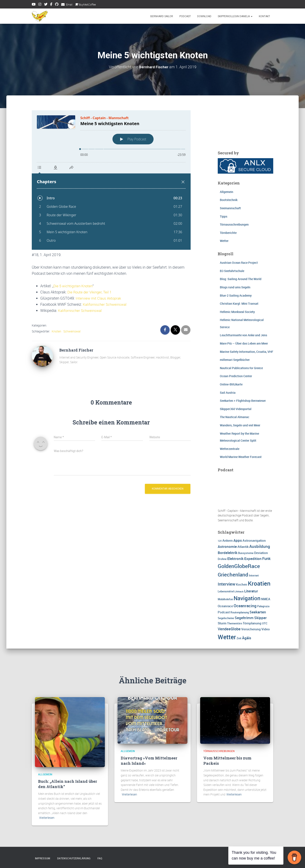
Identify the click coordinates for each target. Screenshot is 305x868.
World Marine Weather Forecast (241, 457)
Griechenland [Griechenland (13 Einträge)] (233, 574)
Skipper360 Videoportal (236, 409)
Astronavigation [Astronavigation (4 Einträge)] (254, 540)
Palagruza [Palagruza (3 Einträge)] (263, 606)
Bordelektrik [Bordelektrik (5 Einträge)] (228, 552)
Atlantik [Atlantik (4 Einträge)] (243, 546)
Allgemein (227, 192)
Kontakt (264, 16)
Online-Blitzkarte (231, 384)
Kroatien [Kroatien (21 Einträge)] (259, 583)
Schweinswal (72, 331)
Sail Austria (228, 392)
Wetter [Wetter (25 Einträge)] (227, 637)
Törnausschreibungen (234, 224)
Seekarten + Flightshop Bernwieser (243, 401)
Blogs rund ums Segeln (235, 287)
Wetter (224, 241)
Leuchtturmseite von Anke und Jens (243, 335)
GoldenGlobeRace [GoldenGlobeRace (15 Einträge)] (239, 566)
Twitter (46, 5)
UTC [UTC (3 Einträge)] (265, 623)
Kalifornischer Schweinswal (106, 304)
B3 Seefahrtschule (232, 271)
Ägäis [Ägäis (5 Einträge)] (247, 638)
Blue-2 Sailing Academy (236, 295)
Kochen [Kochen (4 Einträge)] (242, 584)
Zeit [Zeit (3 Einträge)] (239, 638)
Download (204, 16)
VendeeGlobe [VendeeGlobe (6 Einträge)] (229, 629)
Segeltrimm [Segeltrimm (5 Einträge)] (244, 618)
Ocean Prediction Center (236, 376)
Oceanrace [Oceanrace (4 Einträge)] (225, 606)
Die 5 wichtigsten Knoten (74, 286)
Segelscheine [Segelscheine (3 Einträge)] (226, 618)
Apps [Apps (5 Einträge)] (238, 540)
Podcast (185, 16)
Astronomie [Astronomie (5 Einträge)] (227, 546)
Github (57, 5)
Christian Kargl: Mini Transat (239, 304)
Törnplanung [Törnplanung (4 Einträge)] (252, 623)
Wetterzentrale (230, 449)
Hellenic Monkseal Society (237, 312)
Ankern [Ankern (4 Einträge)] (228, 540)
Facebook (51, 5)
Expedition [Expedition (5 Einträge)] (253, 558)
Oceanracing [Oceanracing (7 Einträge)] (245, 606)
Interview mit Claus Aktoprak (100, 298)
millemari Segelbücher (235, 360)
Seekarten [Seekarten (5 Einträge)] (258, 612)
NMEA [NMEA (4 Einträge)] (266, 599)
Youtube (34, 5)
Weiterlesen (47, 818)
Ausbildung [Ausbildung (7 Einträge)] (260, 546)
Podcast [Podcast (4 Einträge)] (224, 612)
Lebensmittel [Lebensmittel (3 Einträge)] (226, 591)
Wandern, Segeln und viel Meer (240, 425)
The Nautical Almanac (235, 417)
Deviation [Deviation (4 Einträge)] (261, 553)
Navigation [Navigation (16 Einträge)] (247, 598)
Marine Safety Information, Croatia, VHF (247, 351)
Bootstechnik (229, 200)
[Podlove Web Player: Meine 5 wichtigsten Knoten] (111, 180)
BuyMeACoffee (85, 4)
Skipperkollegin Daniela (235, 16)
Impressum (43, 858)
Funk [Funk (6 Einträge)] (266, 558)
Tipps (224, 216)
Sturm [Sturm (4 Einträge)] (222, 623)
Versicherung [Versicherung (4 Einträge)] (251, 629)
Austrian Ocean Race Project (239, 263)
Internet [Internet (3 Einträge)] (254, 575)
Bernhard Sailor (162, 16)
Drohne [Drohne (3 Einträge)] (222, 559)
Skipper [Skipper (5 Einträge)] (260, 618)
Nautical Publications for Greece (241, 368)
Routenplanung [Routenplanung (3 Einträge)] (240, 612)
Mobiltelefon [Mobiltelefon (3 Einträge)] (225, 599)
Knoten (56, 331)
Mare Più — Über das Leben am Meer (244, 343)
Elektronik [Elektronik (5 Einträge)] (235, 558)
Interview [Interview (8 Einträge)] (227, 584)
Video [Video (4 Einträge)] (266, 629)
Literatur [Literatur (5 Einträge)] (251, 591)
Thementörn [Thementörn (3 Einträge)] (235, 623)
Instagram (40, 5)
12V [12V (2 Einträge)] (220, 541)
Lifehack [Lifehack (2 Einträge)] (239, 591)
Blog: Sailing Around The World (241, 279)
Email (69, 4)
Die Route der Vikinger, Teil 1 (91, 292)
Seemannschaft (230, 208)
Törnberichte (228, 232)
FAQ (100, 858)
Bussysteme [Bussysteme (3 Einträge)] (246, 553)
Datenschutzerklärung (74, 858)
